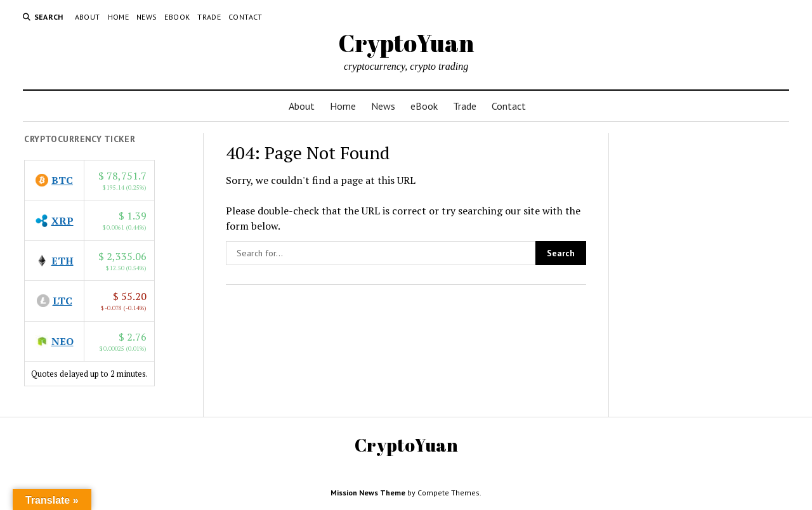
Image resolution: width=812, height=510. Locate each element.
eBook (177, 17)
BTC (62, 180)
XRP (62, 221)
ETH (62, 261)
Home (118, 17)
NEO (62, 341)
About (88, 17)
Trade (209, 17)
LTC (62, 301)
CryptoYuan (406, 43)
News (147, 17)
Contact (246, 17)
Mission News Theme (368, 493)
